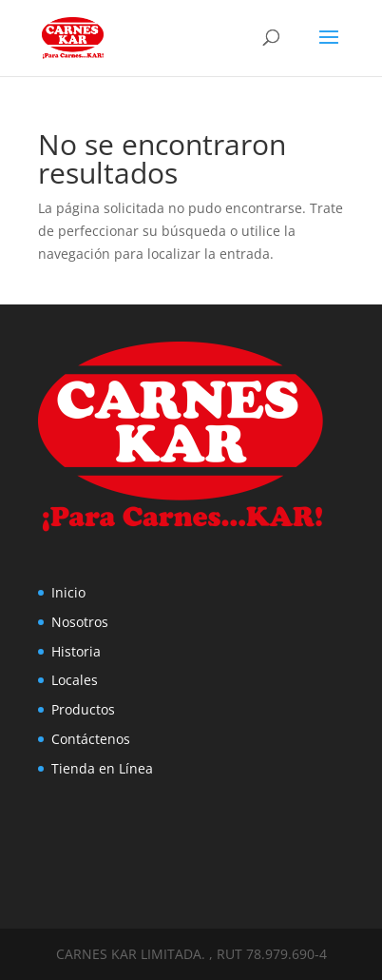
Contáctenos (91, 739)
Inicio (68, 592)
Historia (76, 651)
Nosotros (80, 622)
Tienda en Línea (102, 768)
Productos (83, 709)
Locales (75, 680)
